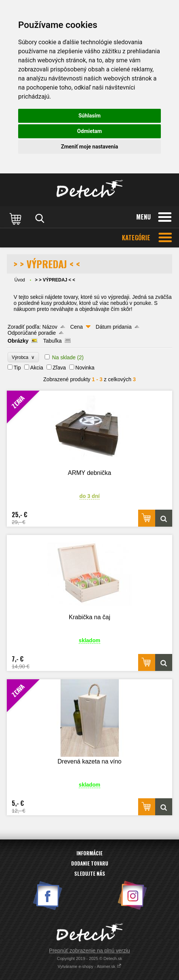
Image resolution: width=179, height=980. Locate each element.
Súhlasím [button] (89, 116)
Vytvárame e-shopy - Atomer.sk (89, 966)
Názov (50, 327)
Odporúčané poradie (32, 333)
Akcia (37, 368)
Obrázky (18, 341)
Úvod (20, 280)
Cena (76, 327)
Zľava (59, 368)
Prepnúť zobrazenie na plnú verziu (90, 951)
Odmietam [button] (89, 131)
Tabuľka (52, 341)
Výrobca (23, 357)
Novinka (85, 368)
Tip (17, 368)
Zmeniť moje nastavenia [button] (89, 147)
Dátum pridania (114, 327)
